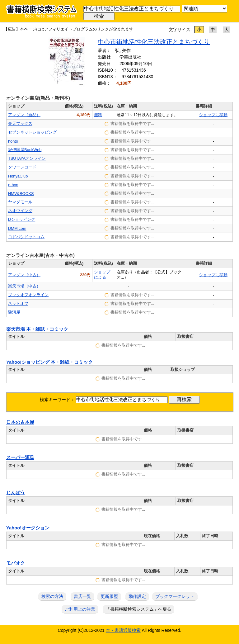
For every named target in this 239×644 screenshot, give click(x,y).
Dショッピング (22, 219)
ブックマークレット (175, 596)
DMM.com (17, 228)
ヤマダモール (20, 202)
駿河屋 (14, 312)
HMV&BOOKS (21, 194)
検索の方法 (52, 596)
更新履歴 (109, 596)
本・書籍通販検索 (123, 630)
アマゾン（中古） (24, 275)
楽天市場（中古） (24, 286)
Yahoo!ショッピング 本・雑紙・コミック (49, 362)
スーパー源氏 (20, 457)
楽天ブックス (20, 123)
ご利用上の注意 (80, 609)
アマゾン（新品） (24, 115)
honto (13, 141)
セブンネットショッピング (32, 132)
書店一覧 (82, 596)
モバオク (16, 563)
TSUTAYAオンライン (27, 158)
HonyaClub (18, 176)
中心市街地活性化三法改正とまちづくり (154, 42)
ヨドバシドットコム (26, 237)
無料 (98, 115)
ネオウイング (20, 211)
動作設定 (137, 596)
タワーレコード (22, 167)
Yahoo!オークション (28, 528)
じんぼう (16, 493)
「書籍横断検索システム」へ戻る (138, 609)
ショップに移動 (213, 115)
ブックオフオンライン (28, 295)
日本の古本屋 (20, 422)
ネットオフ (18, 303)
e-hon (13, 185)
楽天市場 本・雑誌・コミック (37, 329)
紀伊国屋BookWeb (25, 150)
